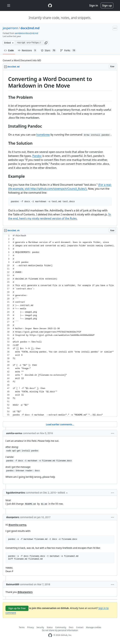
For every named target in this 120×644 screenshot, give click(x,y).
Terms (22, 627)
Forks (68, 50)
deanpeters (13, 517)
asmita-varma (14, 433)
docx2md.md (30, 28)
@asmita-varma (17, 525)
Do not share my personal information (60, 630)
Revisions (27, 50)
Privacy (30, 627)
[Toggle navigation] (9, 6)
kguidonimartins (16, 493)
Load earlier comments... (60, 424)
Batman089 (13, 584)
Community (61, 627)
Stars (49, 50)
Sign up (107, 5)
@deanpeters (25, 592)
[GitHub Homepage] (50, 635)
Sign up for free (17, 608)
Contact (80, 627)
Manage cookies (94, 627)
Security (40, 627)
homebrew (43, 135)
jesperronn (10, 28)
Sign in (94, 5)
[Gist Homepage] (50, 5)
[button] (46, 43)
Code (9, 50)
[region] (60, 148)
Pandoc (37, 156)
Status (50, 627)
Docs (71, 627)
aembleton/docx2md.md (26, 33)
